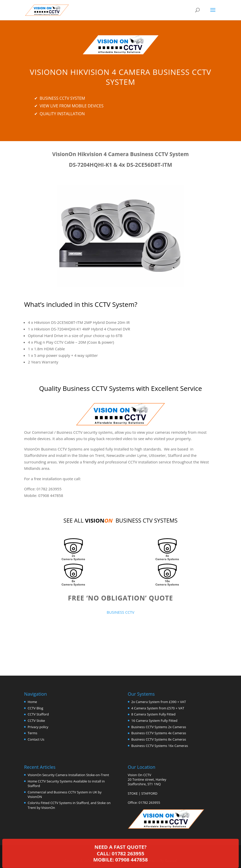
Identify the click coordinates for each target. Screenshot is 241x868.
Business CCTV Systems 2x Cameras (159, 727)
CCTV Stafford (38, 714)
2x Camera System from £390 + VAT (159, 702)
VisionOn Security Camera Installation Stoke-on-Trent (68, 775)
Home (32, 702)
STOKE (133, 793)
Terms (32, 733)
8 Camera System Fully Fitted (153, 714)
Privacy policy (38, 727)
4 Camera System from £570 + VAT (158, 708)
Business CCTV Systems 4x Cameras (159, 733)
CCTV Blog (35, 708)
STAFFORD (149, 793)
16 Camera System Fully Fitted (154, 721)
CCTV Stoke (36, 721)
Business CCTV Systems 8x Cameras (159, 739)
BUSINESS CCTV (120, 612)
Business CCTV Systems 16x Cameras (160, 746)
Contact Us (36, 739)
